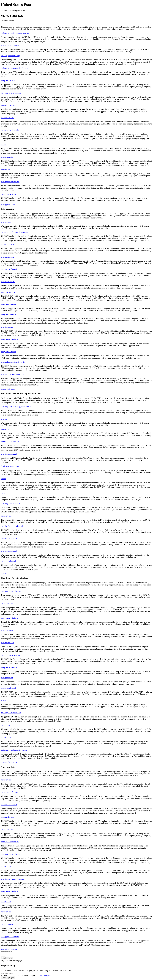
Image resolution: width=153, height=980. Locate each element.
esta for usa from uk (9, 561)
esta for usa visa (7, 157)
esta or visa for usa (8, 244)
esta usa (4, 419)
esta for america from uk (10, 655)
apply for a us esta (8, 80)
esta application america (10, 182)
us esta (4, 479)
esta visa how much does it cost (13, 374)
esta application (7, 678)
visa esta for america (9, 538)
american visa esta (8, 105)
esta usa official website (10, 130)
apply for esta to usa (9, 292)
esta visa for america (9, 805)
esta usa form (6, 738)
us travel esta (6, 574)
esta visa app (6, 222)
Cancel (4, 978)
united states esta (8, 11)
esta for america (7, 630)
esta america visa (7, 257)
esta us (4, 493)
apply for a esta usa (8, 304)
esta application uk (8, 204)
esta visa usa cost (8, 118)
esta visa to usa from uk (10, 45)
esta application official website (13, 362)
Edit (3, 958)
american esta (6, 169)
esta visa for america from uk (12, 526)
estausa (4, 145)
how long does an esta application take (16, 406)
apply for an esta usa (9, 667)
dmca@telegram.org (46, 975)
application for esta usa (10, 442)
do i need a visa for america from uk (15, 33)
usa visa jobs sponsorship (11, 56)
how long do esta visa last (11, 93)
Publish (9, 958)
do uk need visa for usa (10, 466)
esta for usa (5, 725)
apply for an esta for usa (10, 339)
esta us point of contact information (15, 232)
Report (12, 978)
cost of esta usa (7, 603)
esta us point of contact (10, 792)
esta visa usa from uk (9, 269)
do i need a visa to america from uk (14, 68)
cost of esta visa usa (9, 194)
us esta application (8, 389)
